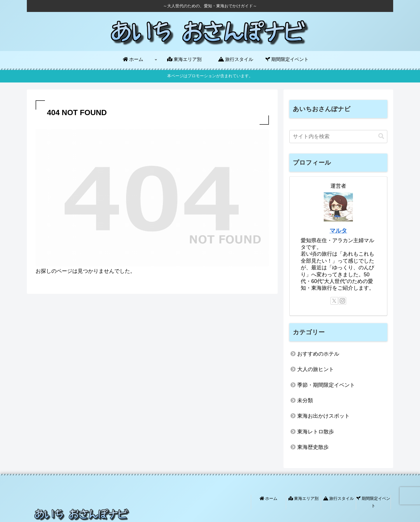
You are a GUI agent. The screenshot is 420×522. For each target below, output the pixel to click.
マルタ (338, 231)
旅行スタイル (339, 498)
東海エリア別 (304, 498)
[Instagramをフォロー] (342, 301)
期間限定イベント (373, 502)
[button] (381, 136)
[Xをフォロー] (334, 301)
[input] (338, 137)
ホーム (269, 498)
